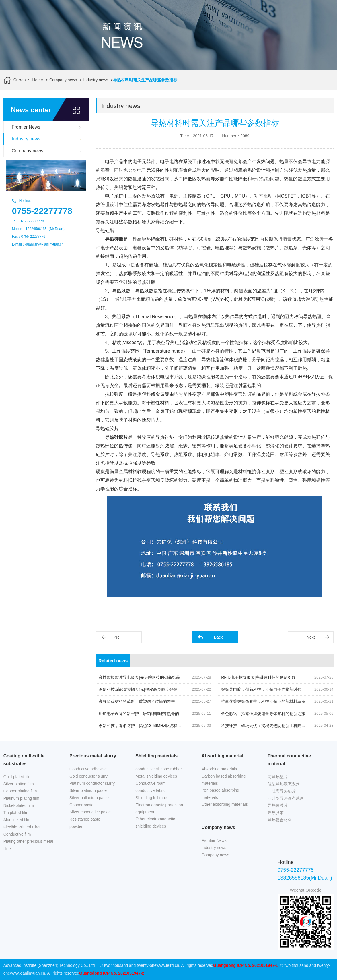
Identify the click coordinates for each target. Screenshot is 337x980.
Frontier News (26, 127)
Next (311, 637)
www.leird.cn (168, 965)
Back (218, 637)
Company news (63, 80)
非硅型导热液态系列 (286, 798)
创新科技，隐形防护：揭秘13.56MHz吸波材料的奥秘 (146, 726)
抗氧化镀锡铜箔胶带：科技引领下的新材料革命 (263, 701)
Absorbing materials (219, 769)
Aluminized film (17, 820)
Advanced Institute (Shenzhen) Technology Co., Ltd (49, 965)
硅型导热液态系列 (284, 784)
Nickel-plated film (19, 805)
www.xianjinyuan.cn (28, 973)
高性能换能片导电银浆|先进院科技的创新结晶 (139, 677)
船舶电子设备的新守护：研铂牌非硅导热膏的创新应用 (147, 714)
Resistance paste (85, 819)
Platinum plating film (21, 798)
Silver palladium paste (89, 798)
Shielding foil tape (151, 798)
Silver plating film (19, 784)
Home (37, 80)
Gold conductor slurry (88, 776)
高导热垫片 (278, 777)
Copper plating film (20, 791)
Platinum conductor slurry (92, 783)
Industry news (96, 80)
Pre (116, 637)
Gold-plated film (17, 777)
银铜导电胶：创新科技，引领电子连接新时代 (261, 689)
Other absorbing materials (225, 804)
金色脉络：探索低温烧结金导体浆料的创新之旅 (263, 714)
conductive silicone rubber (159, 769)
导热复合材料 (280, 820)
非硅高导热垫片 (282, 791)
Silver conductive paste (90, 812)
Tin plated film (16, 813)
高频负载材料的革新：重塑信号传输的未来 (137, 701)
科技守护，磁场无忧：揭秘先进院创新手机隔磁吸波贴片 (271, 726)
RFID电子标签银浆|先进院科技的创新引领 (258, 677)
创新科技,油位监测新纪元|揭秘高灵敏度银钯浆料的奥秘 (148, 689)
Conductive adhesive (88, 769)
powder (76, 826)
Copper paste (81, 805)
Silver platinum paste (88, 790)
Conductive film (17, 834)
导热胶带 (276, 813)
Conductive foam (150, 783)
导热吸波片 (278, 805)
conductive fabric (150, 790)
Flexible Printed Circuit (24, 827)
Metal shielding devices (156, 776)
